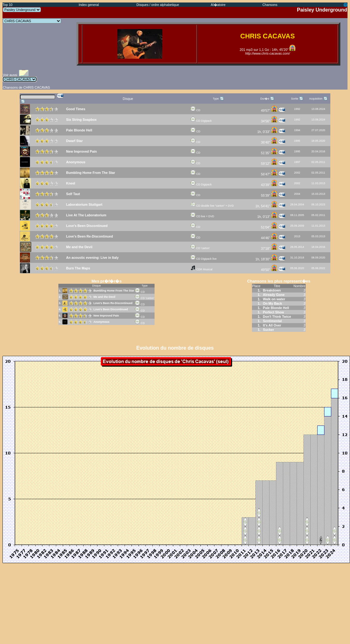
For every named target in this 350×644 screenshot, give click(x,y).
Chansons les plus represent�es (279, 281)
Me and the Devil (104, 297)
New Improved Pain (106, 316)
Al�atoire (218, 5)
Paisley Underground (322, 10)
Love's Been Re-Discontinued (113, 303)
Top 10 (7, 5)
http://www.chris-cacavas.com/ (267, 53)
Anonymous (101, 322)
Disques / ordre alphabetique (158, 5)
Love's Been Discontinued (111, 309)
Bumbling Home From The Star (114, 291)
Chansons (270, 5)
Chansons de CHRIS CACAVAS (26, 87)
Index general (89, 5)
